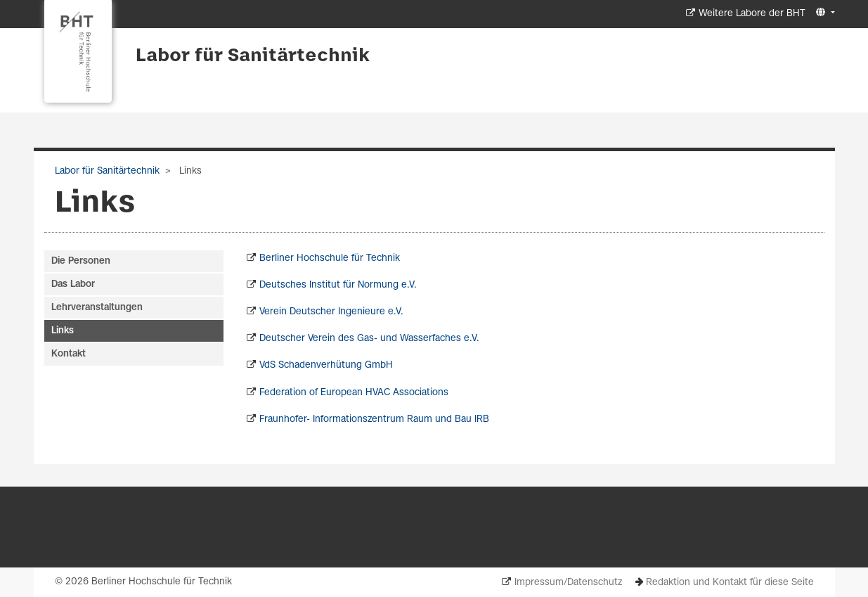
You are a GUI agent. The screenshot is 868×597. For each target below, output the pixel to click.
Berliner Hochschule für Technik (330, 258)
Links (63, 331)
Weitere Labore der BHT (752, 14)
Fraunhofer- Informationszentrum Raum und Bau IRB (374, 419)
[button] (823, 13)
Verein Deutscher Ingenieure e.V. (331, 312)
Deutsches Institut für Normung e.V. (338, 285)
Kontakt (69, 354)
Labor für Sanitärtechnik (253, 56)
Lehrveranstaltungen (97, 308)
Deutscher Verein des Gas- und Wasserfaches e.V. (369, 339)
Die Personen (81, 261)
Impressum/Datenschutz (568, 583)
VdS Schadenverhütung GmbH (326, 365)
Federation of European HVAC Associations (354, 393)
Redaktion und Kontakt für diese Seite (730, 583)
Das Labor (73, 284)
